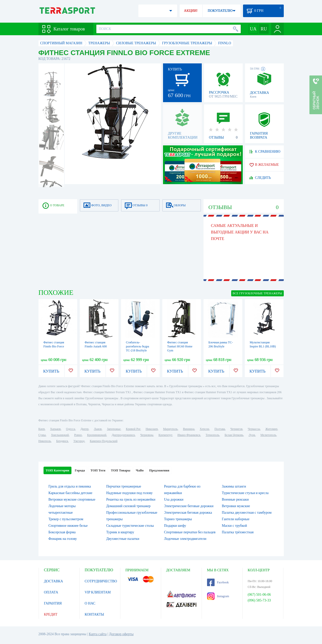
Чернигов (236, 429)
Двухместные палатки (123, 539)
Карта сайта (98, 634)
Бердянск (62, 441)
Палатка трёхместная (238, 532)
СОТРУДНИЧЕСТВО (101, 581)
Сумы (42, 435)
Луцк (252, 435)
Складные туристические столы (130, 526)
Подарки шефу (175, 526)
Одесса (70, 429)
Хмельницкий (60, 435)
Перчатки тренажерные (124, 486)
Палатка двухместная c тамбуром (247, 513)
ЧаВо (140, 470)
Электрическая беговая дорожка (188, 513)
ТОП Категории (58, 470)
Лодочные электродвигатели (185, 539)
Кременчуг (165, 435)
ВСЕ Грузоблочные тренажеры (257, 293)
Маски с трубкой (234, 526)
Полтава (220, 429)
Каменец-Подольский (104, 441)
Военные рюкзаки (235, 499)
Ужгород (79, 441)
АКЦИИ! (191, 11)
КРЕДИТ (51, 614)
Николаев (152, 429)
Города (80, 470)
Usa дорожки (174, 499)
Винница (189, 429)
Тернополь (212, 435)
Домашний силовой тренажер (128, 506)
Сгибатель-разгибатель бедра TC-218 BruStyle (138, 346)
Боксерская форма (62, 532)
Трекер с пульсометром (66, 519)
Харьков (55, 429)
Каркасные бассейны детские (70, 493)
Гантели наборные (236, 519)
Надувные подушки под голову (129, 493)
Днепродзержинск (123, 435)
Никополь (45, 441)
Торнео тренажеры (178, 519)
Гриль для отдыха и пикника (70, 486)
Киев (42, 429)
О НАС (90, 603)
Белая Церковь (234, 435)
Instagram (218, 596)
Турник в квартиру (120, 532)
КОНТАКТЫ (94, 614)
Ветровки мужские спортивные (72, 499)
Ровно (78, 435)
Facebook (218, 582)
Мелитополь (268, 435)
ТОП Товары (121, 470)
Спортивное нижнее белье (68, 526)
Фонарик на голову (63, 539)
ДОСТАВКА (54, 581)
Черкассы (254, 429)
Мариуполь (170, 429)
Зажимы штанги (234, 486)
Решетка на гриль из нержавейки (131, 499)
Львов (98, 429)
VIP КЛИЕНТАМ (98, 592)
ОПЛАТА (51, 592)
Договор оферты (121, 634)
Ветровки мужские (236, 506)
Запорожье (114, 429)
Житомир (271, 429)
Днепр (85, 429)
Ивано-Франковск (189, 435)
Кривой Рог (133, 429)
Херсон (205, 429)
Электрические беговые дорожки (189, 506)
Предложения (159, 470)
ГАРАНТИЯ (53, 603)
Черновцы (147, 435)
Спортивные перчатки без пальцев (190, 532)
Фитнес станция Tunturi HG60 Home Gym (180, 346)
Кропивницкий (97, 435)
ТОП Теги (98, 470)
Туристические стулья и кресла (245, 493)
